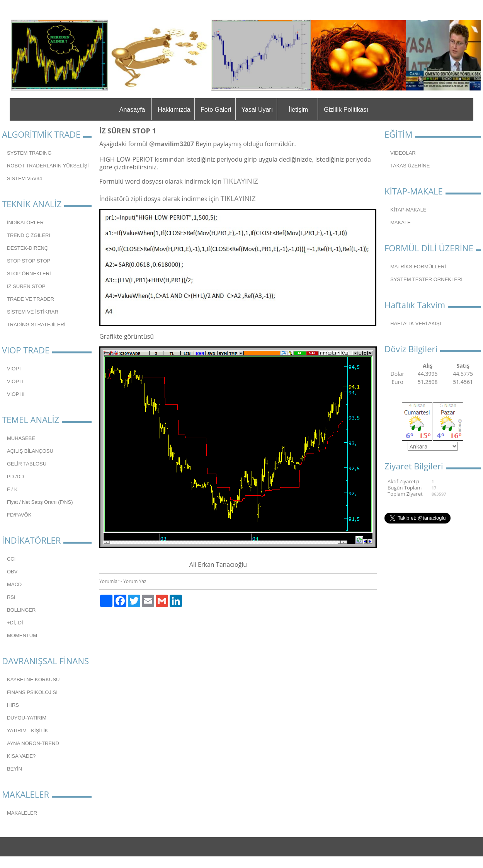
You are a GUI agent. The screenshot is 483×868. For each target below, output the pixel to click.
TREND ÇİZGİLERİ (29, 235)
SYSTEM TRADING (29, 153)
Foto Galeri (216, 110)
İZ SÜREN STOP (26, 286)
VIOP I (14, 369)
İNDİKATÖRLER (25, 223)
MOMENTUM (22, 635)
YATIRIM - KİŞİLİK (27, 731)
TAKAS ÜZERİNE (410, 166)
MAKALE (401, 223)
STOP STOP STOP (29, 261)
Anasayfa (132, 110)
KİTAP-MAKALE (408, 210)
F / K (12, 489)
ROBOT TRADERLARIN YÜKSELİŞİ (48, 166)
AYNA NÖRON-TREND (33, 743)
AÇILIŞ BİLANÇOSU (30, 451)
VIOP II (15, 381)
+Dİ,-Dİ (15, 623)
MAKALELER (22, 813)
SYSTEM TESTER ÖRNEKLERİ (426, 279)
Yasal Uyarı (257, 110)
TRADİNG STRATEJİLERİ (36, 325)
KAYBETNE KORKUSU (33, 680)
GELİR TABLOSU (27, 464)
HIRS (13, 705)
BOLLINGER (21, 610)
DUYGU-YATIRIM (27, 718)
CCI (11, 559)
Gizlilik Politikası (346, 110)
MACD (14, 584)
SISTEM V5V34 (25, 178)
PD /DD (15, 477)
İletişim (298, 110)
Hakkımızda (174, 110)
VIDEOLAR (403, 153)
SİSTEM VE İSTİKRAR (33, 312)
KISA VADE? (21, 756)
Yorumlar (109, 581)
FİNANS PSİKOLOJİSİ (32, 692)
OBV (12, 572)
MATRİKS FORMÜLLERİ (418, 267)
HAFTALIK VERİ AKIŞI (416, 323)
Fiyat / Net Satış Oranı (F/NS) (40, 502)
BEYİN (14, 769)
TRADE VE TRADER (31, 299)
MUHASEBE (21, 438)
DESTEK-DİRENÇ (27, 248)
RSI (11, 597)
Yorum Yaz (135, 581)
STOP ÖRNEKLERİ (29, 274)
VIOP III (16, 394)
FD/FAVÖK (19, 515)
